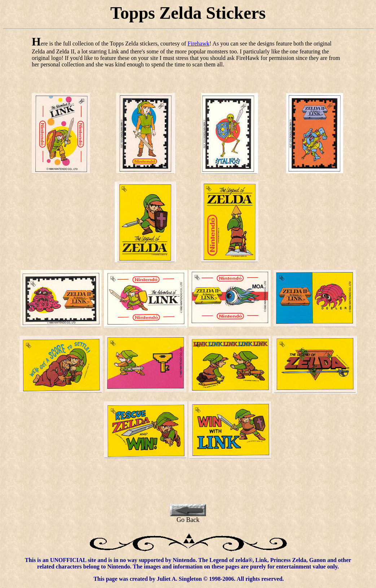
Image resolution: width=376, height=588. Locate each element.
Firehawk (198, 43)
